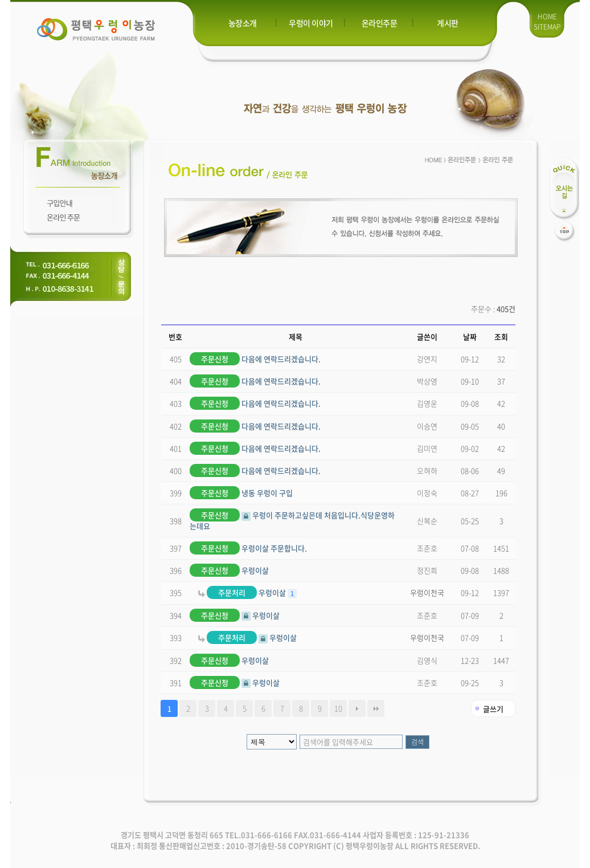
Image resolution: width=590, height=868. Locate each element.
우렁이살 (229, 570)
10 (338, 708)
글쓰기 (493, 709)
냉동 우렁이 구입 (241, 493)
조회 (501, 337)
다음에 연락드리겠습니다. (255, 359)
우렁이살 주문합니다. (248, 548)
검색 (417, 742)
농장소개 (243, 23)
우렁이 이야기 (311, 23)
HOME (547, 17)
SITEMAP (547, 27)
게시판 (448, 23)
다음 (357, 708)
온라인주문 (380, 23)
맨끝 (376, 708)
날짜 (470, 337)
